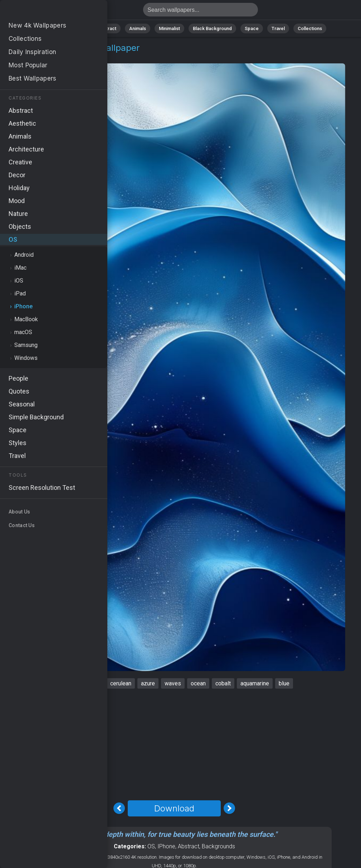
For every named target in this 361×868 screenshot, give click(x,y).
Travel (278, 28)
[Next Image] (229, 808)
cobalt (223, 683)
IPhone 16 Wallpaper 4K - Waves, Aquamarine (43, 12)
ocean (198, 683)
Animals (138, 28)
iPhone (43, 56)
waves (173, 683)
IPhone (166, 846)
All (55, 28)
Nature (78, 28)
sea (96, 683)
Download (174, 808)
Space (252, 28)
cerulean (121, 683)
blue (284, 683)
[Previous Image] (119, 808)
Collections (310, 28)
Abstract (107, 28)
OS (23, 56)
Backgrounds (218, 846)
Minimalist (169, 28)
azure (148, 683)
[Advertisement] (174, 744)
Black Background (212, 28)
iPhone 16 (69, 683)
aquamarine (255, 683)
